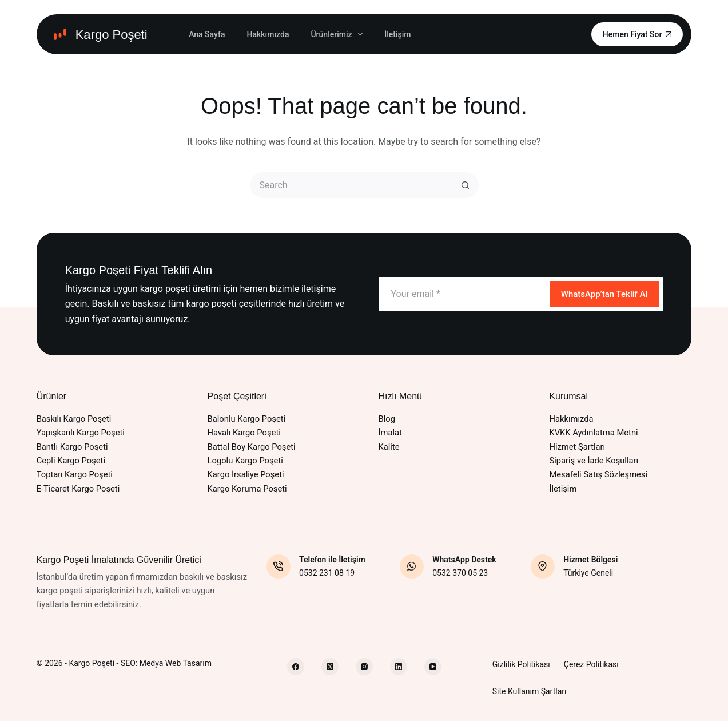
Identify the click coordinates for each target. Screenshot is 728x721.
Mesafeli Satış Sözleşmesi (598, 474)
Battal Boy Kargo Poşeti (252, 447)
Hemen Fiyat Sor (637, 34)
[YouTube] (433, 667)
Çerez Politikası (591, 664)
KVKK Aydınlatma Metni (593, 433)
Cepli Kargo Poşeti (71, 461)
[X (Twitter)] (330, 667)
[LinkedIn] (399, 667)
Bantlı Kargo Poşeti (72, 447)
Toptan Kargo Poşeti (75, 474)
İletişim (397, 34)
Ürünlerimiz (339, 34)
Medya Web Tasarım (176, 663)
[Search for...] (351, 185)
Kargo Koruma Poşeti (247, 489)
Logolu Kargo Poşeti (245, 461)
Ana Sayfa (207, 34)
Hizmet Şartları (577, 447)
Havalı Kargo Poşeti (244, 433)
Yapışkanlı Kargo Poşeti (81, 433)
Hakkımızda (268, 34)
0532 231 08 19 (327, 573)
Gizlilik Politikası (521, 664)
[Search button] (466, 185)
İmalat (390, 433)
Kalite (389, 447)
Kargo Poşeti (112, 35)
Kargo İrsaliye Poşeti (246, 474)
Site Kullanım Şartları (530, 691)
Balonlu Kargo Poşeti (247, 419)
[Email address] (463, 294)
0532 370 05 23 (460, 573)
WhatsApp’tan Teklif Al (604, 294)
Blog (387, 419)
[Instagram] (364, 667)
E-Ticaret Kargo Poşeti (78, 489)
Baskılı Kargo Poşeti (74, 419)
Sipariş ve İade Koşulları (594, 461)
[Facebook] (296, 667)
